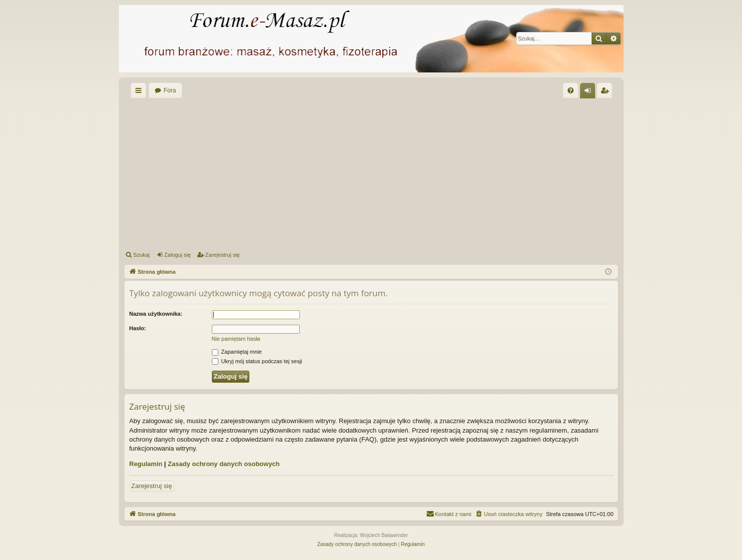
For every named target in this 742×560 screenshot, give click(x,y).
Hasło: (138, 328)
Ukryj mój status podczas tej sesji (257, 361)
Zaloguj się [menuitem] (589, 92)
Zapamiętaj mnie (237, 352)
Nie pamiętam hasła (236, 339)
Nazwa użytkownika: (156, 314)
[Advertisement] (371, 173)
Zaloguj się (178, 255)
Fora (170, 90)
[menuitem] (571, 90)
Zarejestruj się (223, 255)
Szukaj (142, 255)
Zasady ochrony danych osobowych (224, 464)
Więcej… (140, 92)
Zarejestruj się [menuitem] (607, 92)
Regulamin (146, 464)
